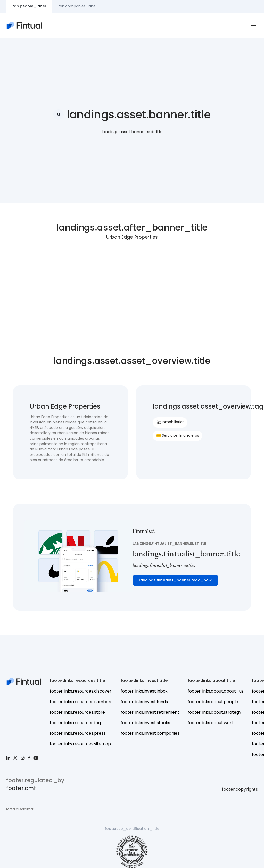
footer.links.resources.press (78, 733)
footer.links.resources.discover (81, 691)
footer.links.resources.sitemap (80, 744)
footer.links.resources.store (77, 712)
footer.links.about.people (213, 702)
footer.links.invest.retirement (150, 712)
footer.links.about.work (211, 723)
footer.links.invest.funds (144, 702)
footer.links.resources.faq (75, 723)
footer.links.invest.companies (150, 733)
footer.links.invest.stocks (145, 723)
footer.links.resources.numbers (81, 702)
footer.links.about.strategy (214, 712)
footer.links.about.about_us (216, 691)
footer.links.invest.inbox (144, 691)
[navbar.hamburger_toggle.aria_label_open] (253, 25)
